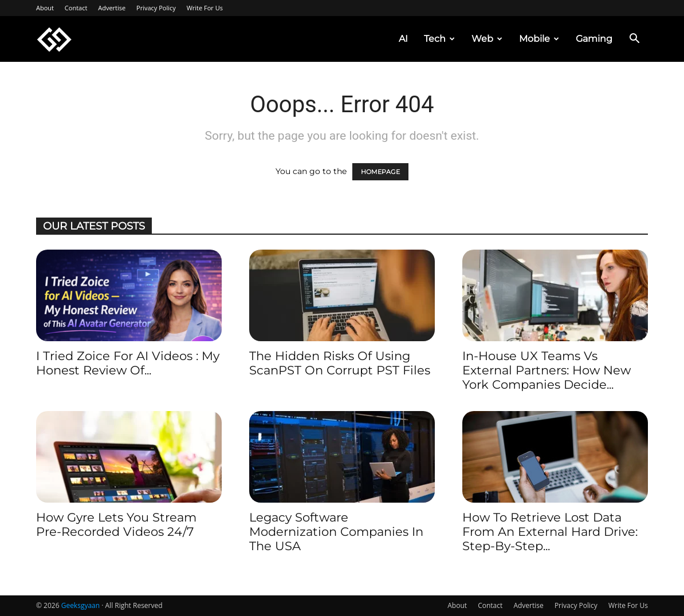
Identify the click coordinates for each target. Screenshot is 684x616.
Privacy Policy (156, 8)
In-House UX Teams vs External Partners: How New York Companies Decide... (547, 370)
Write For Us (205, 8)
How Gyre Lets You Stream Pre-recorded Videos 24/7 (116, 524)
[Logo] (54, 39)
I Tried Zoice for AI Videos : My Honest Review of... (128, 363)
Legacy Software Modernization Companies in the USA (336, 532)
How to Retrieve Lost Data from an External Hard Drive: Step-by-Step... (550, 532)
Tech (439, 39)
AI (403, 39)
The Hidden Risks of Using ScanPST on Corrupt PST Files (340, 363)
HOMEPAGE (380, 172)
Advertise (112, 8)
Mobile (539, 39)
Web (487, 39)
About (45, 8)
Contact (76, 8)
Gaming (594, 39)
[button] (634, 40)
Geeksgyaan (80, 605)
